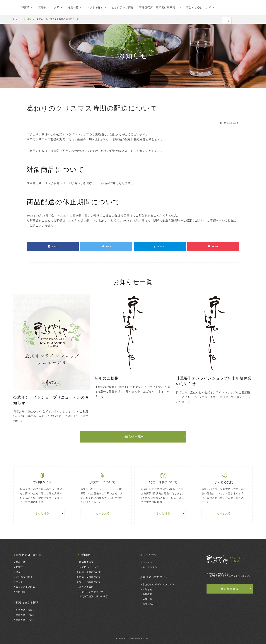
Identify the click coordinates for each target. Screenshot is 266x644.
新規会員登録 (230, 589)
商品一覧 (21, 562)
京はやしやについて (198, 7)
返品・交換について (90, 577)
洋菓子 (42, 7)
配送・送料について (90, 572)
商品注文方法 (86, 562)
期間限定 (21, 592)
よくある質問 (86, 587)
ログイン (147, 562)
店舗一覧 (147, 599)
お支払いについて (89, 567)
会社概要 (147, 594)
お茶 (57, 7)
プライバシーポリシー (91, 592)
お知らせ (147, 589)
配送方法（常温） (25, 610)
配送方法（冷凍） (25, 620)
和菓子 (25, 7)
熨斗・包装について (90, 582)
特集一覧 (73, 7)
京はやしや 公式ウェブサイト (159, 584)
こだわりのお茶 (24, 577)
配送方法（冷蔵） (25, 615)
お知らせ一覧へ (133, 437)
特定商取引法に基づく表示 (94, 596)
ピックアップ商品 (123, 7)
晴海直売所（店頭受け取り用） (159, 7)
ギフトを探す (95, 7)
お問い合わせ (150, 604)
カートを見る (150, 567)
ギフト (19, 582)
